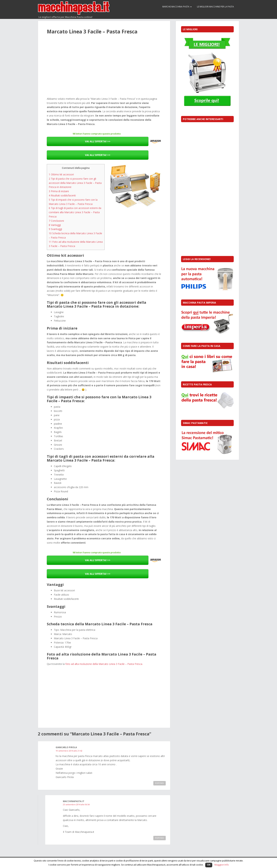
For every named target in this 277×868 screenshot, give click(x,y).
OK (209, 865)
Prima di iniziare (59, 191)
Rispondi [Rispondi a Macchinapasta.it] (160, 838)
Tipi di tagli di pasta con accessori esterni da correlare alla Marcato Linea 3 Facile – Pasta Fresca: (75, 212)
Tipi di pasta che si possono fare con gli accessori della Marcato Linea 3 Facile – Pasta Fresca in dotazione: (75, 183)
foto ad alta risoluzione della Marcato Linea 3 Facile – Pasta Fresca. (104, 664)
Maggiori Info (222, 865)
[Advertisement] (104, 70)
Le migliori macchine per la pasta (215, 7)
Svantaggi (55, 229)
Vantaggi (55, 225)
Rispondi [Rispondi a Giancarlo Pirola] (160, 783)
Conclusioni (56, 221)
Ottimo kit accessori (61, 174)
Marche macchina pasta (177, 7)
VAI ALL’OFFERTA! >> (98, 141)
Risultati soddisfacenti (62, 195)
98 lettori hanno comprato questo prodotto (97, 134)
